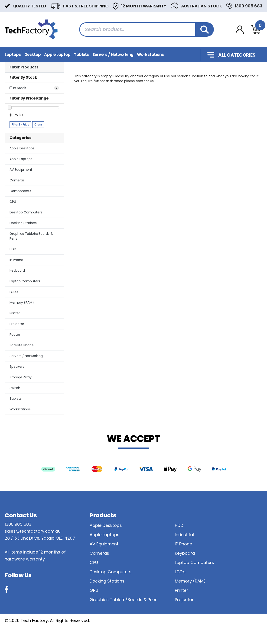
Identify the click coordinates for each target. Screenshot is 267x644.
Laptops (13, 55)
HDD (13, 249)
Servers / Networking (113, 55)
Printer (15, 313)
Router (15, 335)
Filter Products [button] (24, 67)
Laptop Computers (25, 281)
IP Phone (16, 260)
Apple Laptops (21, 159)
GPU (94, 590)
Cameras (17, 180)
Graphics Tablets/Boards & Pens (31, 236)
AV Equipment (21, 170)
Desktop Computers (26, 212)
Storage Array (21, 377)
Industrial (184, 535)
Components (20, 191)
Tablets (81, 55)
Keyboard (17, 270)
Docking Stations (23, 223)
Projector (17, 324)
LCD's (14, 292)
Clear (38, 124)
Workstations (150, 55)
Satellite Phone (22, 345)
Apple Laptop (57, 55)
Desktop (33, 55)
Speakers (17, 367)
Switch (15, 388)
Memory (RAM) (22, 303)
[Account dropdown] (240, 30)
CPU (13, 202)
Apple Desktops (22, 148)
